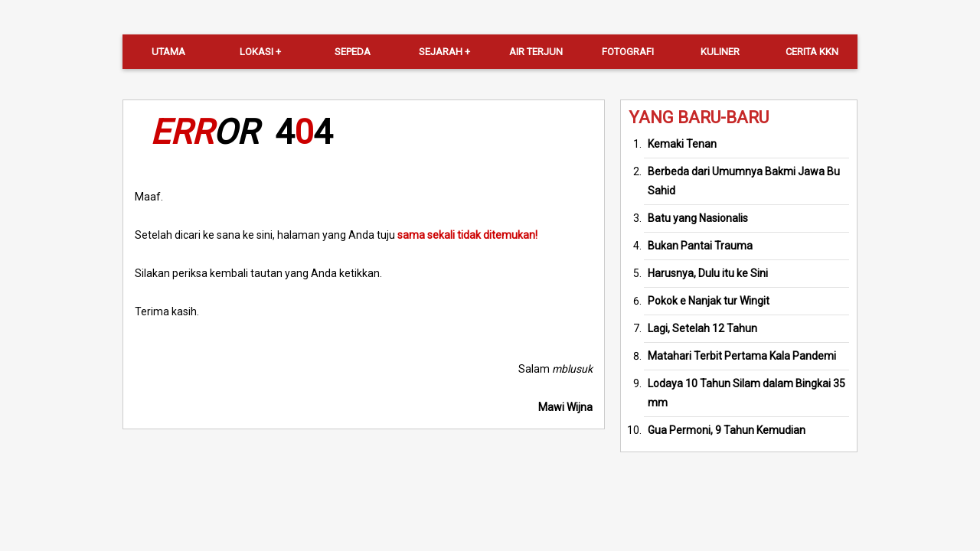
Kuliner (720, 52)
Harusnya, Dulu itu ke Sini (708, 273)
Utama (168, 52)
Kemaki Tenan (682, 144)
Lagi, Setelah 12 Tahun (702, 328)
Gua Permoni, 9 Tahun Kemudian (727, 430)
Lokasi (256, 52)
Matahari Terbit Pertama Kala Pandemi (742, 356)
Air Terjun (536, 52)
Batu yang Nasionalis (698, 218)
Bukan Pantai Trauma (700, 246)
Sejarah (441, 52)
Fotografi (628, 52)
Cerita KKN (812, 52)
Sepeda (353, 52)
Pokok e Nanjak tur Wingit (709, 301)
